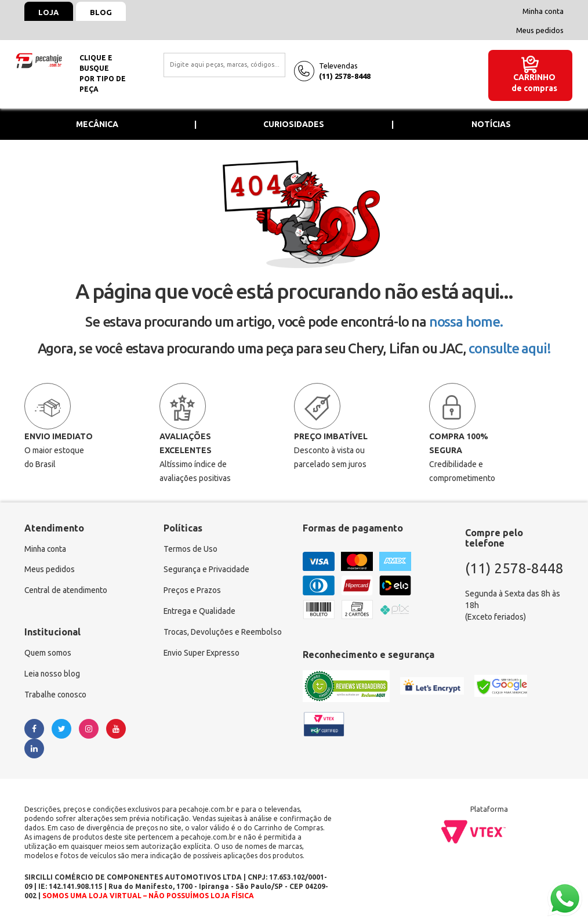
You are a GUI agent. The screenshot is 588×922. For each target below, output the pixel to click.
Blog (102, 12)
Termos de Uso (190, 549)
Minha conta (543, 11)
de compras (534, 88)
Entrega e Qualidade (200, 612)
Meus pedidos (540, 30)
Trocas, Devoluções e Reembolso (224, 633)
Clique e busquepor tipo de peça (103, 73)
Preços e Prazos (193, 591)
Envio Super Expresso (203, 654)
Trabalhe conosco (57, 696)
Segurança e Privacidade (207, 570)
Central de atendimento (67, 591)
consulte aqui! (509, 348)
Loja (49, 12)
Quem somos (48, 654)
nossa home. (466, 322)
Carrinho (534, 77)
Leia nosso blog (52, 675)
